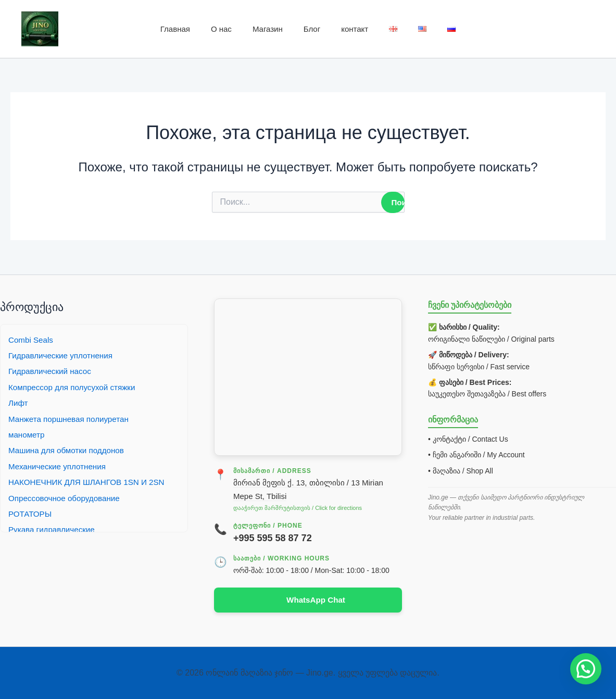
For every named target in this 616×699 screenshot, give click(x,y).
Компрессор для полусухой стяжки (75, 386)
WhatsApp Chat (316, 599)
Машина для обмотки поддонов (69, 450)
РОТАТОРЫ (31, 513)
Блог (312, 29)
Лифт (19, 402)
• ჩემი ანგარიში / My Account (476, 454)
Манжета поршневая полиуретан (72, 418)
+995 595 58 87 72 (273, 538)
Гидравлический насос (52, 371)
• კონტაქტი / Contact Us (468, 438)
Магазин (268, 29)
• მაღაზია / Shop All (461, 470)
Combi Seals (32, 339)
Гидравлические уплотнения (63, 354)
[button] (586, 669)
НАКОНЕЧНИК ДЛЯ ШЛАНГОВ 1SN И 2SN (91, 482)
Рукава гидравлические (54, 529)
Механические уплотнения (60, 465)
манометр (27, 434)
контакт (355, 29)
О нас (221, 29)
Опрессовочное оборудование (67, 497)
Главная (175, 29)
